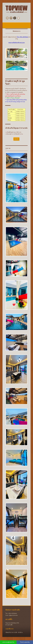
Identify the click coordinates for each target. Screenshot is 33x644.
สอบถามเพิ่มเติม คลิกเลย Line (17, 43)
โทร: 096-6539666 (23, 37)
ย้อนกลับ (16, 139)
